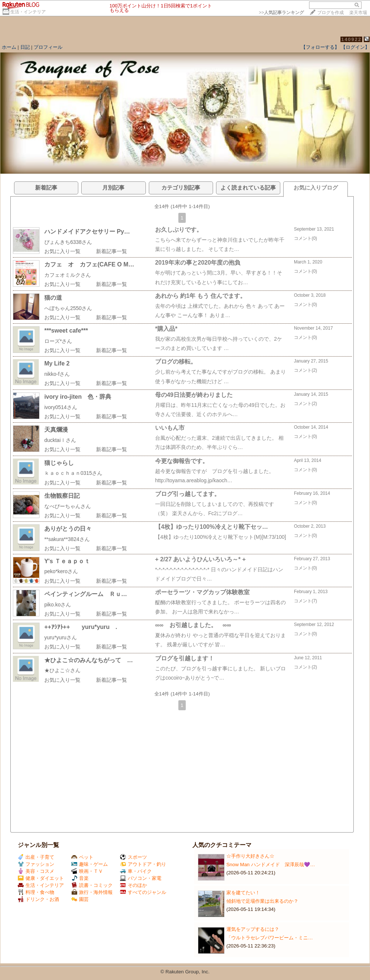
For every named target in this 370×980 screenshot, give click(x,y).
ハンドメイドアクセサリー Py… (87, 232)
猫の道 (53, 298)
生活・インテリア (28, 12)
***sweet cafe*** (66, 331)
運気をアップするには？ (253, 929)
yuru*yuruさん (61, 637)
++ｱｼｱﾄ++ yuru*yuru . (87, 627)
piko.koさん (58, 605)
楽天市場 (358, 13)
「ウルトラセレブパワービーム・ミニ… (270, 938)
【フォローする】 (320, 47)
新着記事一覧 (112, 251)
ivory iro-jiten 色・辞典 (78, 397)
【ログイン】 (355, 47)
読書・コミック (92, 885)
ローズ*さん (58, 341)
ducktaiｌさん (60, 440)
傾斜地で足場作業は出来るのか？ (262, 901)
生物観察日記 (62, 496)
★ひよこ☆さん (62, 670)
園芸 (80, 899)
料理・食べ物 (36, 892)
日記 (25, 47)
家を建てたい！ (243, 893)
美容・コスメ (36, 871)
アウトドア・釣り (143, 864)
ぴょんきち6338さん (68, 242)
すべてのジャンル (143, 892)
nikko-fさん (57, 374)
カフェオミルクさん (68, 275)
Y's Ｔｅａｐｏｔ (67, 561)
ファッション (36, 864)
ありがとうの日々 (68, 529)
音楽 (80, 878)
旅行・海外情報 (92, 892)
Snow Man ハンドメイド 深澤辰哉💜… (271, 865)
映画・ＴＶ (87, 871)
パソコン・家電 (141, 878)
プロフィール (48, 47)
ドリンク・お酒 (38, 899)
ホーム (9, 47)
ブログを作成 (330, 13)
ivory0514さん (61, 407)
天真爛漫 (56, 430)
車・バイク (136, 871)
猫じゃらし (59, 463)
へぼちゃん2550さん (68, 308)
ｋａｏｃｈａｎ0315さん (73, 473)
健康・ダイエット (41, 878)
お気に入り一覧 (62, 251)
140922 (351, 39)
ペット (82, 857)
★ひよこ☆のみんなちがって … (89, 660)
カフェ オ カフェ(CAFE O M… (89, 264)
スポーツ (133, 857)
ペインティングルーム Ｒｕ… (86, 594)
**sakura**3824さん (67, 539)
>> (281, 13)
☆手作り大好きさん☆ (250, 856)
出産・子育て (36, 857)
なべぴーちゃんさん (68, 506)
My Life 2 (57, 363)
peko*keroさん (61, 571)
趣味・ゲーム (90, 864)
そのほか (133, 885)
